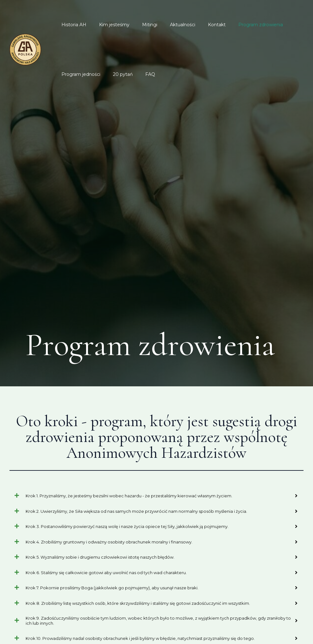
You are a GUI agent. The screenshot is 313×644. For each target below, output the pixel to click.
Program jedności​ (79, 74)
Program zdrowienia (240, 25)
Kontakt (200, 25)
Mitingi (140, 25)
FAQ (141, 74)
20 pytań (117, 74)
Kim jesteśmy (109, 25)
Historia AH (72, 25)
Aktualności (169, 25)
